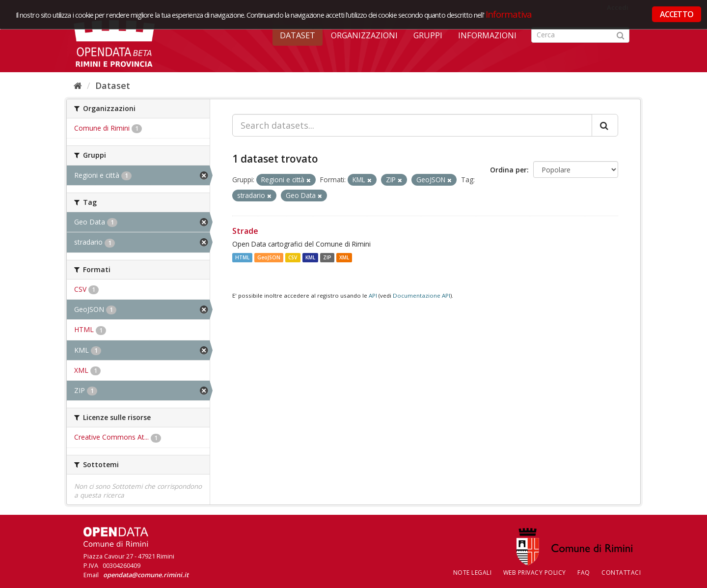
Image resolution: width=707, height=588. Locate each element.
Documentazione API (421, 295)
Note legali (473, 573)
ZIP (327, 257)
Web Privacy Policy (535, 573)
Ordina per (508, 170)
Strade (245, 231)
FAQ (584, 573)
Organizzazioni (364, 35)
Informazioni (487, 35)
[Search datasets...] (412, 125)
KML (310, 257)
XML (344, 257)
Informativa (509, 14)
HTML (242, 257)
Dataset (298, 35)
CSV (293, 257)
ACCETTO (677, 14)
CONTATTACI (621, 573)
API (373, 295)
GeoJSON (269, 257)
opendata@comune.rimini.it (146, 575)
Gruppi (428, 35)
